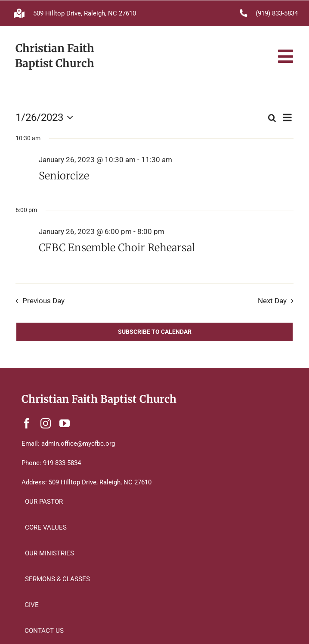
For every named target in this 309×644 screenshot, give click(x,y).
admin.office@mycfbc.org (78, 444)
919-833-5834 (62, 463)
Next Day (272, 301)
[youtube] (65, 423)
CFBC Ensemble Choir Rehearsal (117, 248)
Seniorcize (64, 176)
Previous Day (43, 301)
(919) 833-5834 (277, 13)
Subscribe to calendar (155, 332)
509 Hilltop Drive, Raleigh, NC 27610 (85, 13)
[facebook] (27, 423)
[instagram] (46, 423)
